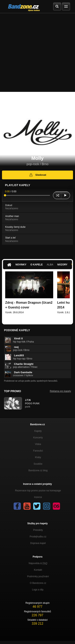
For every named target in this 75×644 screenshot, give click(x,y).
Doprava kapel (38, 543)
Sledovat (37, 175)
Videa (38, 444)
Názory (62, 265)
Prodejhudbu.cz (38, 537)
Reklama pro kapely (60, 391)
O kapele (36, 265)
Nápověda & (38, 563)
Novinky (21, 265)
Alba (50, 265)
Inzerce (38, 497)
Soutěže (38, 464)
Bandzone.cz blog (38, 470)
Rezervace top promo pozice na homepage (38, 491)
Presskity (38, 530)
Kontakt (38, 570)
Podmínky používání (38, 576)
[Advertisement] (37, 53)
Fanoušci (38, 451)
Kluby (38, 457)
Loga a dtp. (38, 590)
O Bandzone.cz (38, 583)
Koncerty (38, 438)
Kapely (38, 431)
